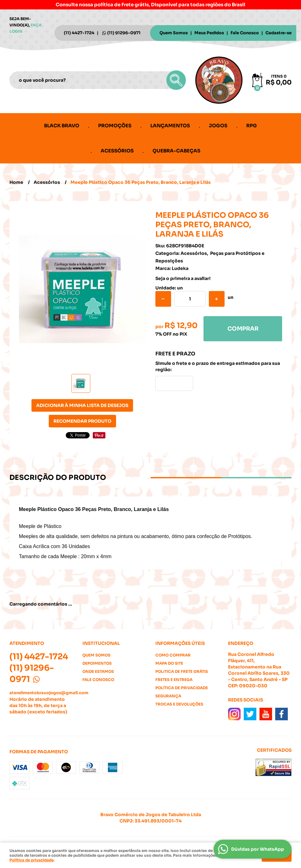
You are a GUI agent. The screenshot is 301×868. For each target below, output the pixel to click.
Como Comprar (173, 655)
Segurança (168, 696)
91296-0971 (124, 33)
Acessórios (117, 151)
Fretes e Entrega (174, 680)
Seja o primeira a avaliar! (183, 278)
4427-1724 (79, 33)
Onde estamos (98, 671)
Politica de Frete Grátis (182, 671)
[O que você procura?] (176, 80)
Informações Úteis (180, 643)
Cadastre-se (279, 33)
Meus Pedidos (209, 33)
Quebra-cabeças (176, 151)
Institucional (101, 643)
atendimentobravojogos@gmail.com (49, 693)
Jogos (218, 126)
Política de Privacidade (182, 688)
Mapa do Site (169, 663)
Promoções (115, 126)
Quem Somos (174, 33)
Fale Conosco (245, 33)
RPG (252, 126)
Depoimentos (97, 663)
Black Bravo (62, 126)
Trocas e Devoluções (179, 704)
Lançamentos (170, 126)
